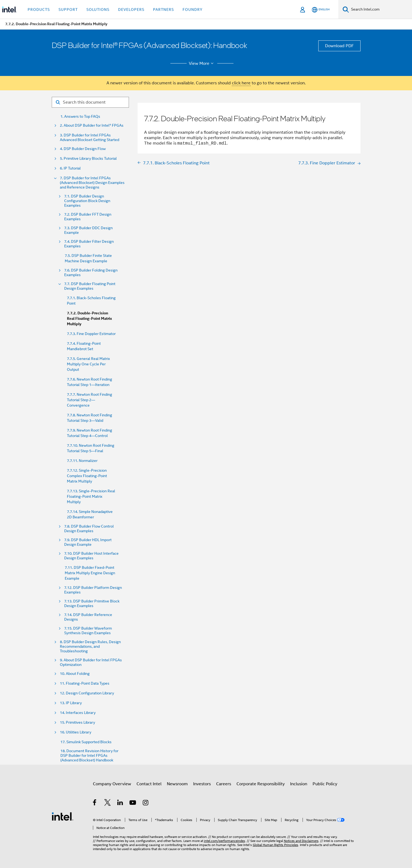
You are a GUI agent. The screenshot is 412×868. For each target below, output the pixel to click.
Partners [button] (163, 9)
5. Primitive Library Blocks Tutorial (88, 159)
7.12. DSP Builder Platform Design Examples (93, 590)
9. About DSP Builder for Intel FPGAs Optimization (91, 662)
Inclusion (299, 784)
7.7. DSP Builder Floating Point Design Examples (90, 286)
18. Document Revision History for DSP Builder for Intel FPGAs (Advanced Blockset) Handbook (89, 756)
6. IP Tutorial (70, 168)
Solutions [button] (98, 9)
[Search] (346, 9)
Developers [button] (131, 9)
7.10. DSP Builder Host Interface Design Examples (91, 556)
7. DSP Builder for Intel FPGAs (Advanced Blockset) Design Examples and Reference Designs (92, 183)
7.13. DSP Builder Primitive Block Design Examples (92, 604)
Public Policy (325, 784)
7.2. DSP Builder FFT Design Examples (88, 217)
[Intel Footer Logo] (63, 816)
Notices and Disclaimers (301, 841)
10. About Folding (75, 674)
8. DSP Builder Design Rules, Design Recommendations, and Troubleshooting (90, 647)
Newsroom (177, 784)
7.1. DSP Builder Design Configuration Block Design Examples (87, 201)
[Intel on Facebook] (95, 803)
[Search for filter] (90, 102)
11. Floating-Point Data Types (85, 683)
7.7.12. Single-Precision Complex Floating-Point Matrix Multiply (87, 476)
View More (202, 63)
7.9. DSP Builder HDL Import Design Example (88, 542)
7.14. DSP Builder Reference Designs (88, 617)
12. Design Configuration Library (87, 693)
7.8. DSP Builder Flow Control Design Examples (89, 529)
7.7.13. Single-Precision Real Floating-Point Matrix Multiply (91, 496)
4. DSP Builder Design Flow (83, 149)
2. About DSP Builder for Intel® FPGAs (92, 125)
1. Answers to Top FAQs (80, 117)
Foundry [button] (193, 9)
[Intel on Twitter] (108, 803)
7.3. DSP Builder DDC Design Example (88, 230)
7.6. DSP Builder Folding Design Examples (91, 273)
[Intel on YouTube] (133, 803)
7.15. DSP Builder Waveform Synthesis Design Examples (88, 631)
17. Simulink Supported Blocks (86, 742)
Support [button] (68, 9)
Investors (202, 784)
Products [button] (39, 9)
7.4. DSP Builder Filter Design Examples (89, 244)
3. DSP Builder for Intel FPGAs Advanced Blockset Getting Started (90, 138)
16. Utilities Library (76, 732)
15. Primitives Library (77, 722)
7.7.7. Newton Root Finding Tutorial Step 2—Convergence (90, 400)
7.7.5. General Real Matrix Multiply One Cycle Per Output (88, 364)
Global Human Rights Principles (275, 845)
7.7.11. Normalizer (82, 461)
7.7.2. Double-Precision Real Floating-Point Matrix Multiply (89, 319)
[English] (321, 10)
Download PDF (339, 46)
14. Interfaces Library (78, 713)
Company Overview (112, 784)
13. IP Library (71, 703)
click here (241, 83)
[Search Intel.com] (380, 9)
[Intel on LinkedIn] (120, 803)
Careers (224, 784)
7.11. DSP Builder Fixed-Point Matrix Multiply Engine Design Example (90, 573)
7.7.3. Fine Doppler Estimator (91, 334)
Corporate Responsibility (261, 784)
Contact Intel (149, 784)
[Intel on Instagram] (146, 803)
